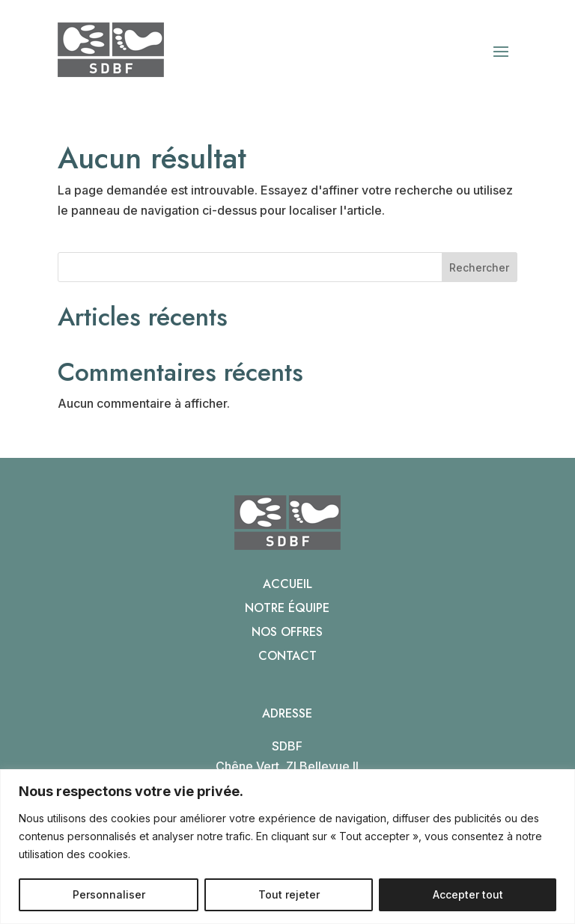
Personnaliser (109, 894)
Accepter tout (468, 894)
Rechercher (479, 267)
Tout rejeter (289, 894)
